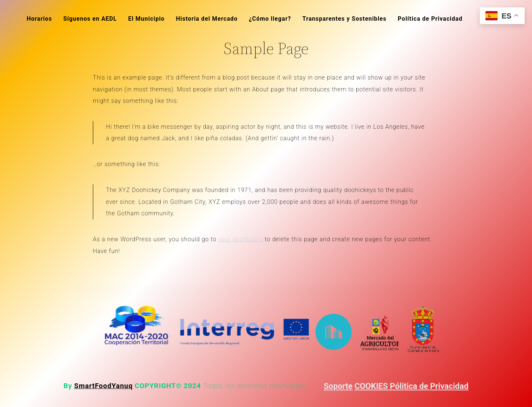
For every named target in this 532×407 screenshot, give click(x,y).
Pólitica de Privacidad (429, 386)
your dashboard (241, 239)
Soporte (338, 386)
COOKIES (372, 386)
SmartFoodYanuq (104, 386)
